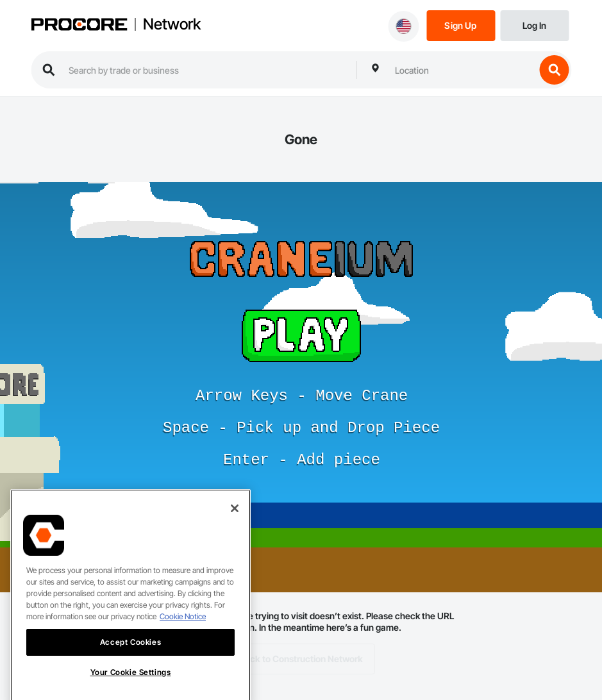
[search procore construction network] (206, 70)
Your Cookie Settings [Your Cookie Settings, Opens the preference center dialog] (131, 684)
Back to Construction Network (301, 659)
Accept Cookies (130, 654)
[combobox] (462, 70)
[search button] (554, 70)
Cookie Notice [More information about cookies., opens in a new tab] (183, 628)
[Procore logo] (79, 26)
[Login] (534, 25)
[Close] (235, 520)
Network (172, 24)
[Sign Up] (461, 25)
